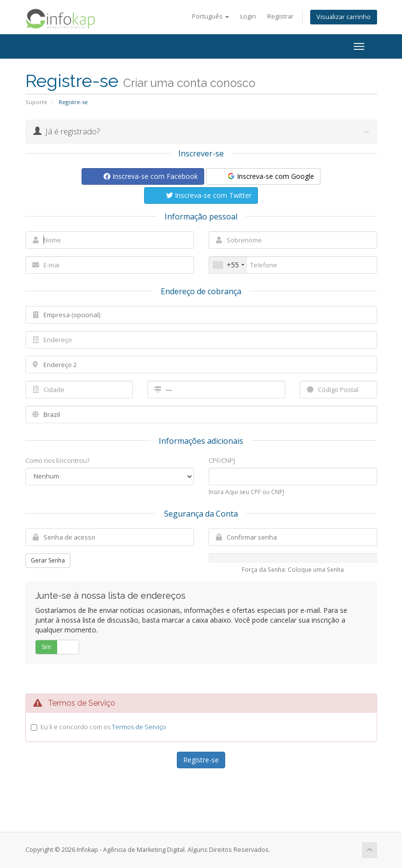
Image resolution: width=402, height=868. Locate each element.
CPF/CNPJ (222, 460)
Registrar (280, 16)
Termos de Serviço (139, 727)
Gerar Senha (48, 560)
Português (211, 16)
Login (248, 16)
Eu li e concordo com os (103, 727)
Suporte (36, 102)
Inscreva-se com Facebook (151, 176)
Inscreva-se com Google (270, 176)
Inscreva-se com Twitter (209, 195)
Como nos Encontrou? (57, 460)
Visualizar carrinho (344, 17)
